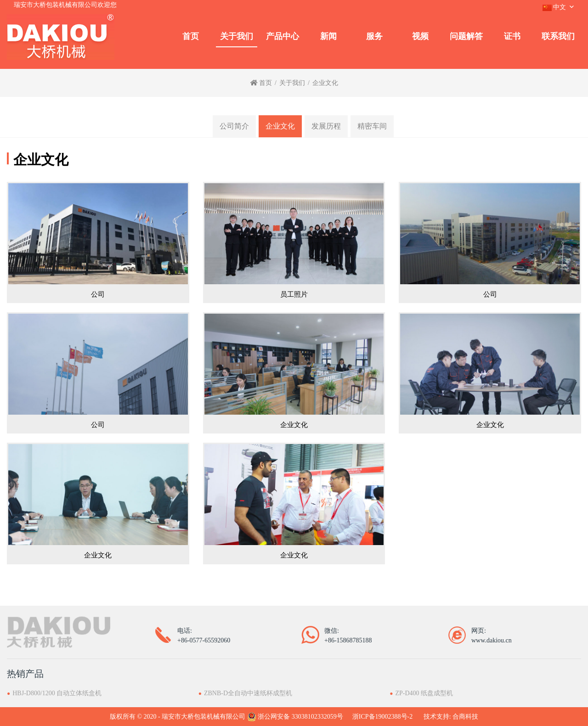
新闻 (328, 36)
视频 (420, 36)
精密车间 (372, 126)
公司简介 (234, 126)
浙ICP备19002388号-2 (382, 717)
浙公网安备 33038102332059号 (295, 717)
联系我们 (558, 36)
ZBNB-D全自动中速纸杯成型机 (248, 693)
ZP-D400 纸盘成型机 (424, 693)
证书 (512, 36)
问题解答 (466, 36)
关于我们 (237, 36)
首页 (191, 36)
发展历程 (326, 126)
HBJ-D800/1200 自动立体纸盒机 (57, 693)
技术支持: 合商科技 (451, 717)
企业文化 (280, 126)
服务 (374, 36)
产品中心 (283, 36)
